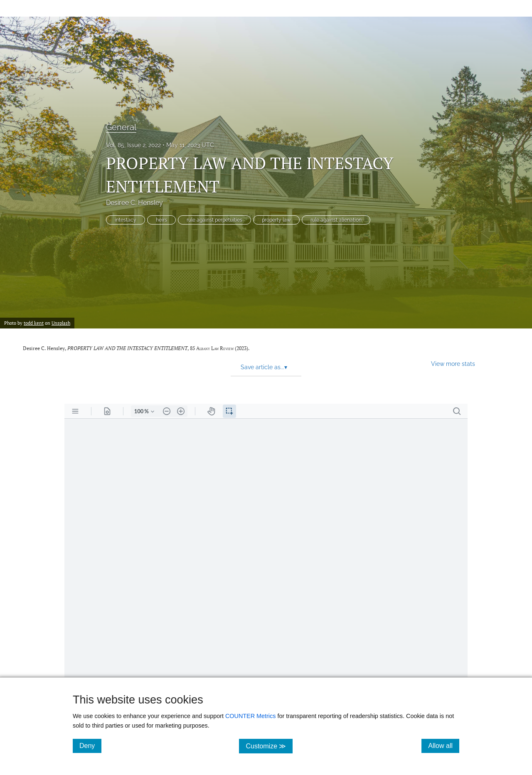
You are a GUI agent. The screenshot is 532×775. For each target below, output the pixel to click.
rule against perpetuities (214, 220)
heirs (161, 220)
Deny (90, 745)
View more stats (453, 364)
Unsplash (61, 323)
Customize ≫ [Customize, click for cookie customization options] (269, 746)
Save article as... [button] (264, 367)
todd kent (34, 323)
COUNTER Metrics (251, 716)
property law (276, 220)
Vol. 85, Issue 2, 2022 (133, 145)
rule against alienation (336, 220)
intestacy (126, 220)
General (121, 127)
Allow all (444, 745)
